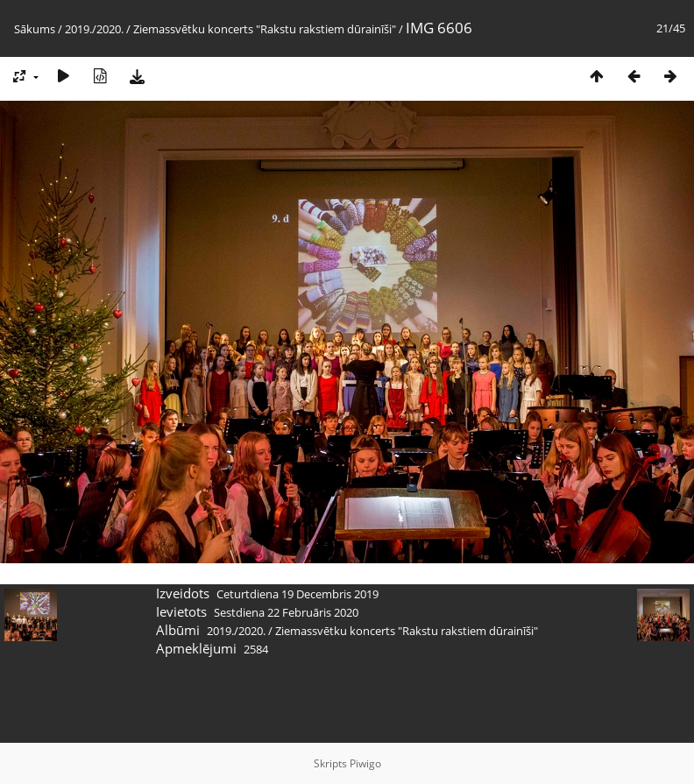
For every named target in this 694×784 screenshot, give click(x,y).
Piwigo (365, 763)
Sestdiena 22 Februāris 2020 (286, 612)
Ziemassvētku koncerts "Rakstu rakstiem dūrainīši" (265, 29)
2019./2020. (94, 29)
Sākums (35, 29)
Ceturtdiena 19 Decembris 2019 (297, 594)
